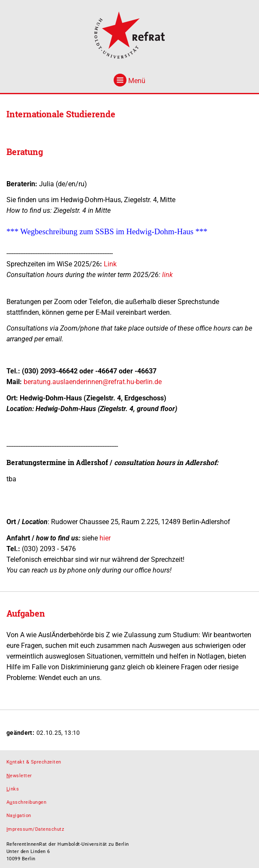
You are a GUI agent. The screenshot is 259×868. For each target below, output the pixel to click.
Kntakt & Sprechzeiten (34, 762)
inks (13, 789)
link (167, 275)
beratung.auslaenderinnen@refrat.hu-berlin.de (93, 382)
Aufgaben (26, 613)
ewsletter (19, 776)
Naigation (19, 816)
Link (110, 264)
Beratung (25, 152)
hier (105, 538)
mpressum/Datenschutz (35, 829)
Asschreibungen (26, 802)
